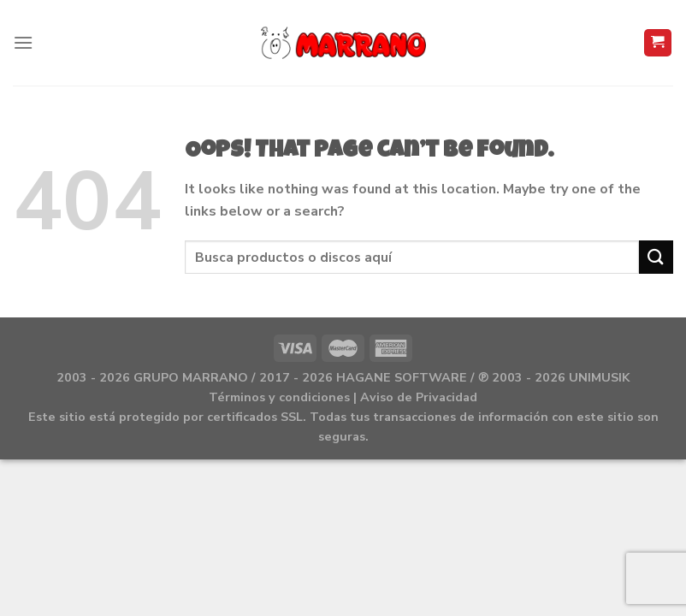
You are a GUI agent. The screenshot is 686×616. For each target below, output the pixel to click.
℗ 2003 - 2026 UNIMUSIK (554, 377)
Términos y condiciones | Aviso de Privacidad (343, 397)
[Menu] (23, 42)
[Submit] (656, 257)
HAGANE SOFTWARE (402, 377)
